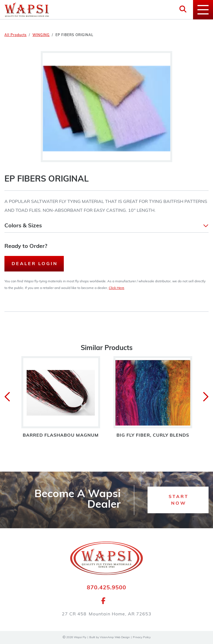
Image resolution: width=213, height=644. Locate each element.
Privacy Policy (142, 637)
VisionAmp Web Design (115, 637)
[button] (106, 226)
